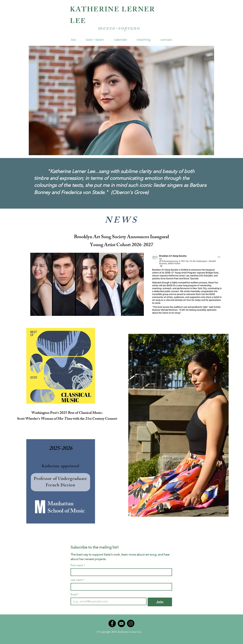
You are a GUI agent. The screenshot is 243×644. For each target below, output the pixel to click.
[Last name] (120, 587)
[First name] (120, 572)
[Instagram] (131, 623)
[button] (95, 40)
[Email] (107, 601)
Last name (78, 580)
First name (78, 565)
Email (75, 594)
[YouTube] (121, 623)
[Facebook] (112, 623)
